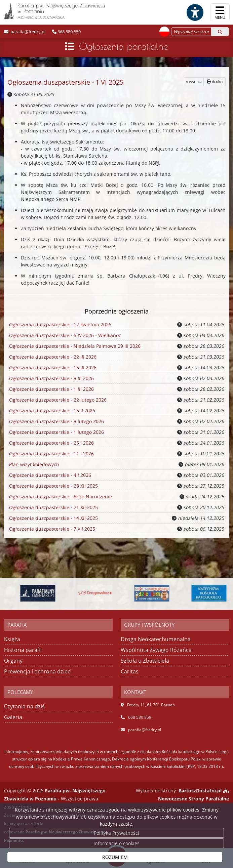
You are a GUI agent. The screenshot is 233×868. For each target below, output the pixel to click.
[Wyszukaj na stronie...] (191, 32)
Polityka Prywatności (116, 833)
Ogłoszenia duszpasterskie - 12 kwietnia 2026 (60, 325)
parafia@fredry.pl (27, 32)
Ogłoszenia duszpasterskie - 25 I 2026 (51, 443)
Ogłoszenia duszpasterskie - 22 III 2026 (52, 357)
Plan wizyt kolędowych (34, 464)
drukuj (215, 81)
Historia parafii (23, 650)
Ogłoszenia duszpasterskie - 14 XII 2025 (53, 518)
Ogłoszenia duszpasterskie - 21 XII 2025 (53, 507)
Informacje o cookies (116, 843)
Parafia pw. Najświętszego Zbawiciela (54, 11)
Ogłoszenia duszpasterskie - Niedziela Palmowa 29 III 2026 (74, 346)
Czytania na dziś (24, 706)
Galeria (13, 717)
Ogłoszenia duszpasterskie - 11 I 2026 (51, 454)
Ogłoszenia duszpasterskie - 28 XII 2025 (53, 486)
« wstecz (194, 81)
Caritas (130, 671)
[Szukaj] (220, 32)
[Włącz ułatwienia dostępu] (195, 12)
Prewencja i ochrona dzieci (38, 671)
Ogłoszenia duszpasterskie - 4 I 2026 (50, 475)
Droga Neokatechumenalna (156, 639)
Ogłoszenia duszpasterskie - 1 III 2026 (51, 389)
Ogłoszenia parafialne (124, 46)
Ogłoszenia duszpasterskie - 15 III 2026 (52, 368)
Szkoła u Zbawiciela (145, 661)
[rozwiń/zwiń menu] (220, 12)
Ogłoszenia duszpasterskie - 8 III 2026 (51, 378)
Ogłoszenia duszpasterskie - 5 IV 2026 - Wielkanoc (64, 335)
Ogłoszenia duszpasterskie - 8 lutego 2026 (56, 421)
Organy (13, 661)
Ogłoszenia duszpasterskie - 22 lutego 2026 (57, 400)
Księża (12, 639)
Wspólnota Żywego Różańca (156, 650)
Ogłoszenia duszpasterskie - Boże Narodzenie (60, 497)
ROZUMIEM (115, 857)
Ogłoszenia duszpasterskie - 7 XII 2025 (52, 529)
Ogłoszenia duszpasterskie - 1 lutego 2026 (56, 432)
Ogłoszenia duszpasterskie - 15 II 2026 (52, 411)
